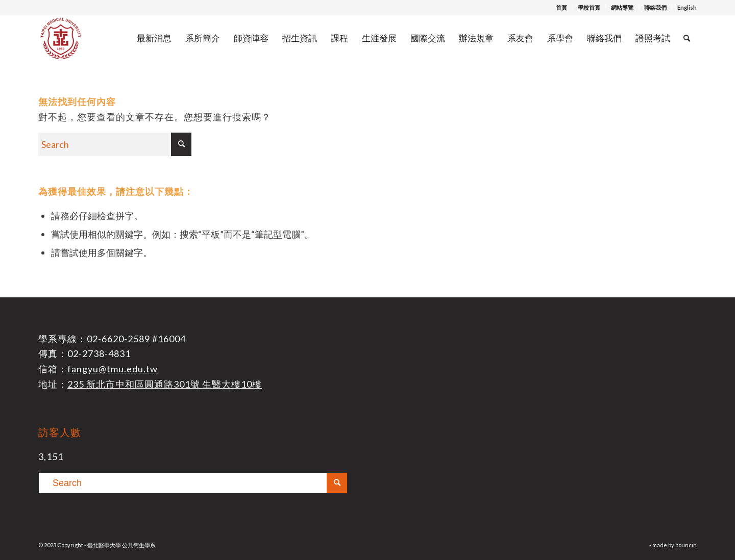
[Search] (687, 38)
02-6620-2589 (118, 339)
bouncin (686, 545)
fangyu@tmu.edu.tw (113, 369)
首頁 (561, 7)
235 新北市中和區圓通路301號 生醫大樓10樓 (165, 384)
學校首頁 (589, 7)
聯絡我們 (655, 7)
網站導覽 (622, 7)
